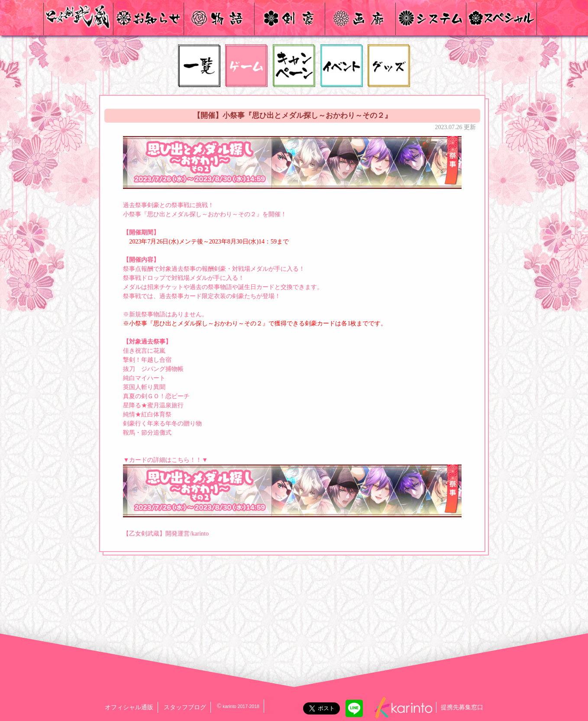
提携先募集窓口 (462, 707)
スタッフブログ (185, 707)
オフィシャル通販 (129, 707)
